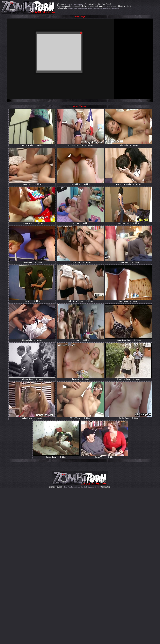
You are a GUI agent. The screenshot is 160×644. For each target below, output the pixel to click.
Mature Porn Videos (85, 8)
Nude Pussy (115, 8)
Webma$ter (105, 487)
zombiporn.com (56, 487)
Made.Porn (97, 8)
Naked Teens (106, 8)
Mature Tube (72, 8)
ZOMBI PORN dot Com (75, 4)
